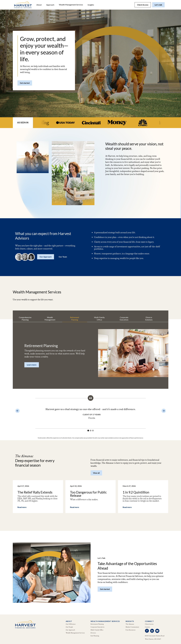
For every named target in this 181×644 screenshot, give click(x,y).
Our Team (63, 257)
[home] (23, 5)
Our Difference (71, 624)
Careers (147, 627)
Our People (69, 627)
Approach (50, 5)
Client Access (143, 5)
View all (96, 473)
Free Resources (131, 630)
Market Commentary (132, 627)
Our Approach (46, 257)
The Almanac (130, 624)
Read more (22, 507)
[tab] (25, 319)
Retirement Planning (97, 624)
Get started (25, 83)
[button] (39, 5)
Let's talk (158, 5)
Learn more (32, 365)
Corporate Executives (97, 627)
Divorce (93, 633)
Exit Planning (95, 636)
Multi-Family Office (97, 630)
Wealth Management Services (71, 5)
